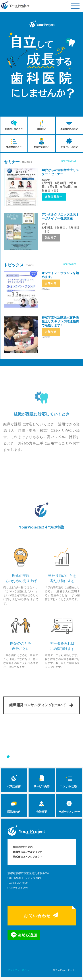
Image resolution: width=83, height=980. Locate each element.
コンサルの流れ (69, 780)
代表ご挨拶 (14, 780)
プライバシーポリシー (20, 970)
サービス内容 (42, 780)
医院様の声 (14, 806)
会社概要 (42, 806)
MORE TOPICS (71, 264)
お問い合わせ (41, 916)
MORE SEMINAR (70, 161)
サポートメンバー (69, 806)
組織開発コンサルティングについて (41, 695)
